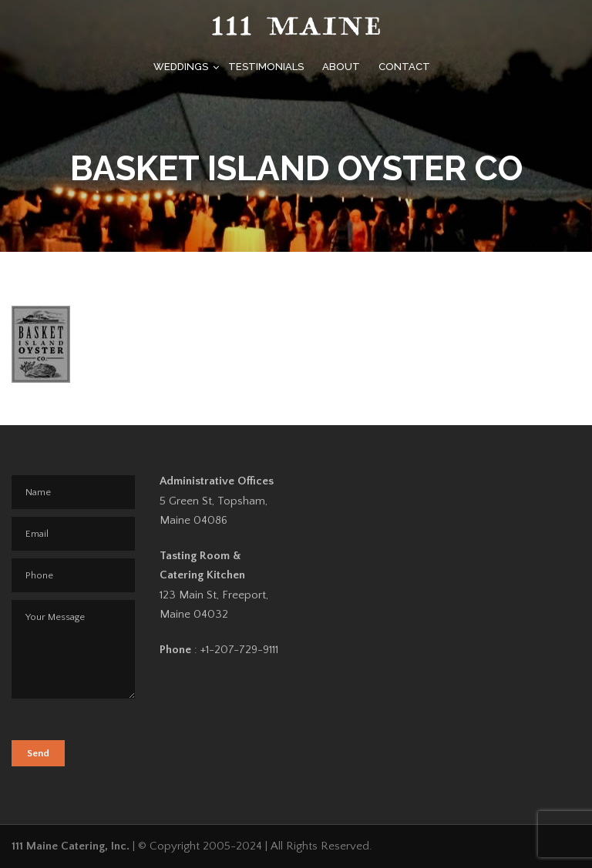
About (341, 67)
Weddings (181, 67)
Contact (404, 67)
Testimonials (266, 67)
